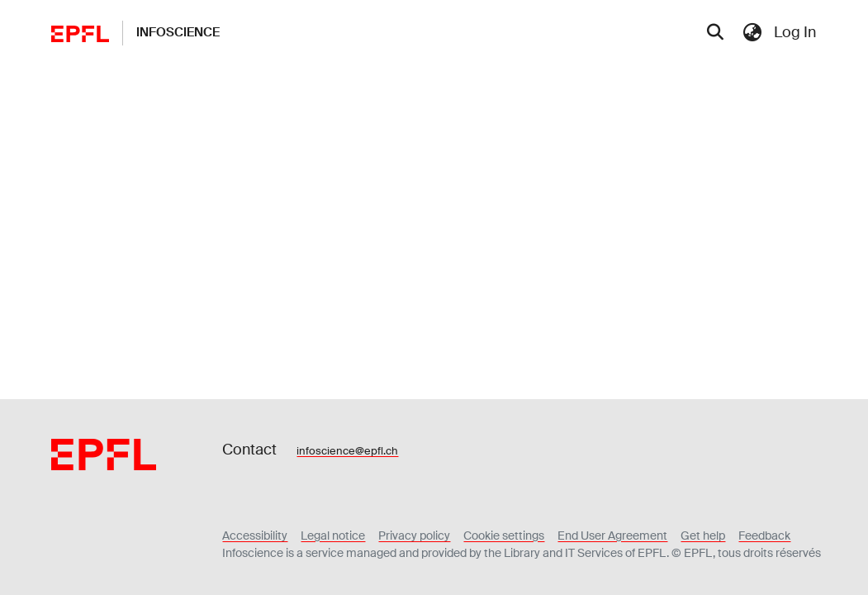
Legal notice (333, 535)
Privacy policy (414, 535)
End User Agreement (612, 535)
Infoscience (178, 32)
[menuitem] (752, 32)
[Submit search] (715, 33)
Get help (703, 535)
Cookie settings (504, 535)
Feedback (764, 535)
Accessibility (255, 535)
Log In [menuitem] (795, 32)
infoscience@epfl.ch (347, 451)
